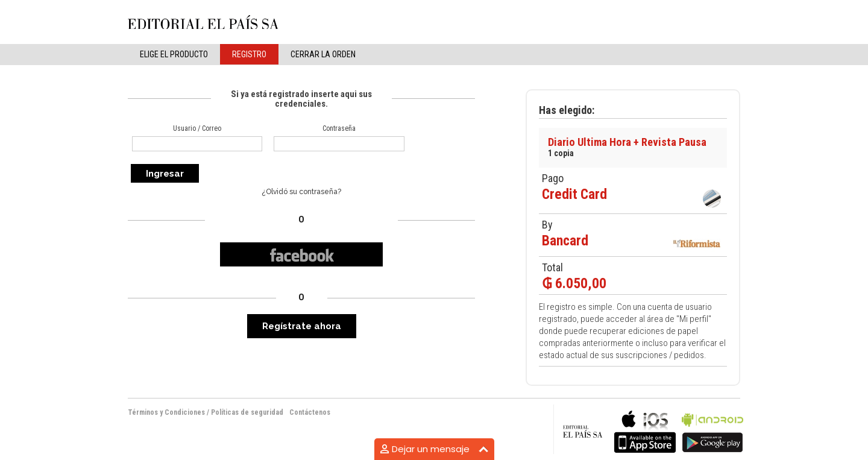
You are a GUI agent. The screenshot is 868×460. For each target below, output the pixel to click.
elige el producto (174, 54)
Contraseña (339, 128)
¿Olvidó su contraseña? (301, 192)
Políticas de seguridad (247, 412)
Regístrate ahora (302, 326)
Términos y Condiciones (166, 412)
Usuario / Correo (197, 128)
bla (645, 430)
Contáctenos (310, 412)
